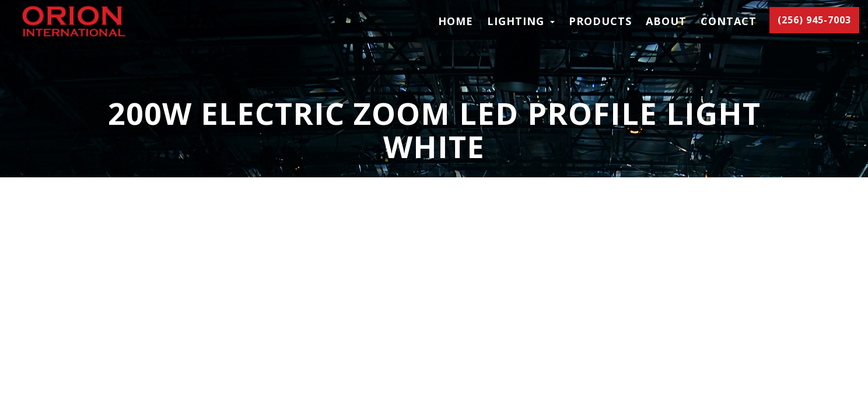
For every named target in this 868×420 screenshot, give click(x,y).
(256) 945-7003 (814, 20)
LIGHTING (521, 21)
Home (456, 21)
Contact (729, 21)
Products (600, 21)
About (666, 21)
